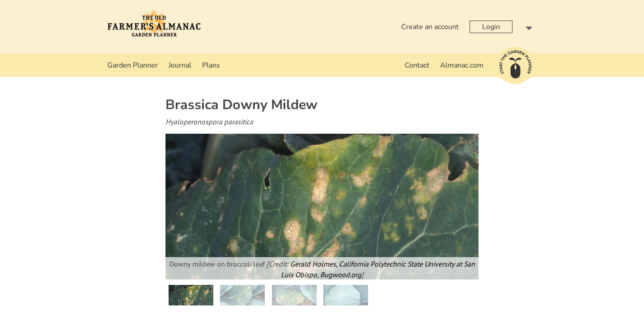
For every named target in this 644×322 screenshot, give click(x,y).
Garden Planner (133, 65)
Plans (211, 65)
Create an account (430, 27)
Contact (417, 65)
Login (491, 27)
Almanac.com (462, 65)
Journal (180, 65)
